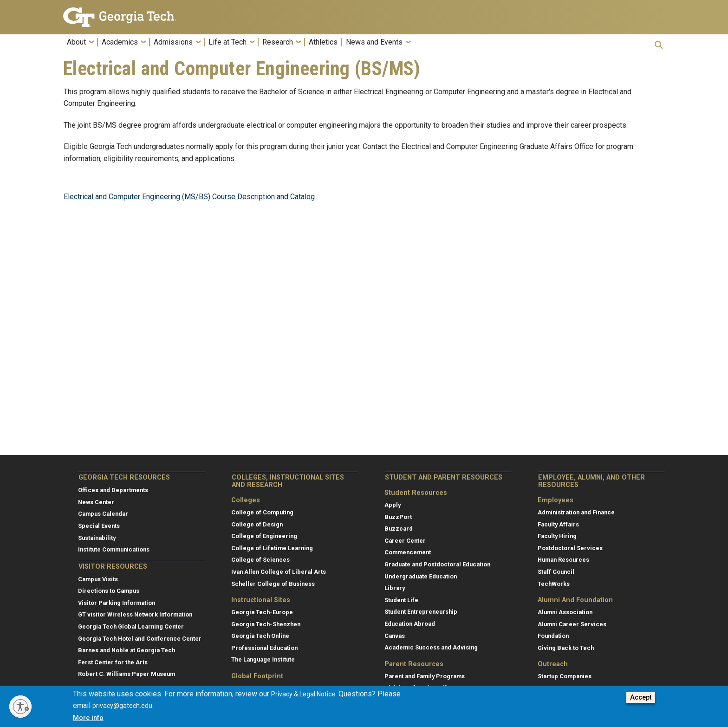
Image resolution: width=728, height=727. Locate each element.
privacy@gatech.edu (122, 707)
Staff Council (556, 572)
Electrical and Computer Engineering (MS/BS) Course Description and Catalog (189, 197)
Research (278, 42)
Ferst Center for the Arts (113, 662)
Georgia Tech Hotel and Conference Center (140, 639)
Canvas (395, 636)
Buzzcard (399, 529)
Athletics (323, 42)
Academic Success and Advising (431, 647)
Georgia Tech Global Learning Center (131, 626)
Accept (641, 698)
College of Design (257, 524)
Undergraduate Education (421, 576)
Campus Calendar (103, 514)
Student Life (401, 600)
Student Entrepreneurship (421, 612)
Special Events (99, 526)
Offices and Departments (113, 490)
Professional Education (264, 648)
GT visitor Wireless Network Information (135, 614)
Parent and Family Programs (425, 676)
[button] (659, 45)
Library (395, 588)
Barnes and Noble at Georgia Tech (127, 650)
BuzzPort (398, 517)
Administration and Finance (576, 512)
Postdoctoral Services (570, 548)
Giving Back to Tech (566, 648)
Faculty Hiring (557, 536)
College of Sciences (260, 560)
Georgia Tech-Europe (262, 612)
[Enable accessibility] (20, 707)
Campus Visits (98, 579)
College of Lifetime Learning (272, 548)
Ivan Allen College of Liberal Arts (279, 572)
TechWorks (554, 584)
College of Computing (262, 512)
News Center (96, 502)
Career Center (405, 541)
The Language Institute (263, 659)
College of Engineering (264, 536)
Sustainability (97, 538)
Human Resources (563, 560)
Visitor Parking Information (117, 603)
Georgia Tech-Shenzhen (266, 624)
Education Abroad (410, 624)
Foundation (553, 636)
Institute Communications (114, 549)
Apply (393, 505)
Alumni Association (565, 612)
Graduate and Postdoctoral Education (437, 564)
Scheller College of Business (273, 584)
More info (88, 718)
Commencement (408, 552)
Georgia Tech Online (260, 636)
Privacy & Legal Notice (303, 695)
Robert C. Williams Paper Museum (127, 674)
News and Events (374, 42)
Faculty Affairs (558, 524)
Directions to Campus (109, 591)
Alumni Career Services (572, 624)
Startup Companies (565, 676)
